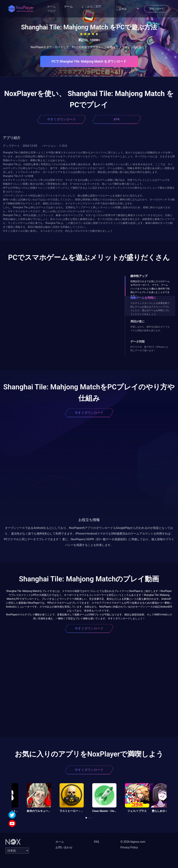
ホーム (51, 7)
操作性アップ (139, 276)
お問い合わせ (64, 847)
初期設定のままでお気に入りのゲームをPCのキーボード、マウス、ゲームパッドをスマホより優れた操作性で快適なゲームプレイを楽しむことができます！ (150, 289)
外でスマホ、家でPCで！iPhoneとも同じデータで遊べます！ (149, 349)
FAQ (96, 842)
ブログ (51, 11)
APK (116, 119)
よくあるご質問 (91, 7)
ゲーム (68, 7)
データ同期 (137, 342)
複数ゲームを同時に (143, 298)
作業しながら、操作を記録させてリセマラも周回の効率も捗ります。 (150, 329)
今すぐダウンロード (62, 119)
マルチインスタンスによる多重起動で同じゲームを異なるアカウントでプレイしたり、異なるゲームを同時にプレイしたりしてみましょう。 (150, 309)
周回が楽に (137, 321)
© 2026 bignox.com (133, 842)
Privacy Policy (129, 847)
